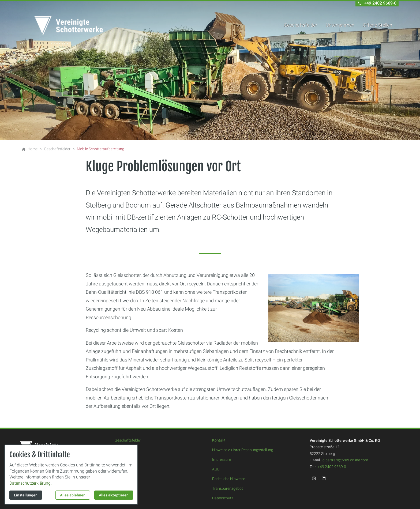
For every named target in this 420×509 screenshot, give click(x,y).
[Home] (33, 149)
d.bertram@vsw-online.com (345, 460)
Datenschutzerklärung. (31, 483)
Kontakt (219, 440)
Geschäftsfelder (301, 25)
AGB (216, 469)
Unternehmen (340, 25)
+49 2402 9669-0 (332, 467)
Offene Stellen (378, 25)
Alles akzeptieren (114, 495)
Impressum (222, 459)
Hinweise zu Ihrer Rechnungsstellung (243, 450)
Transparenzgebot (228, 488)
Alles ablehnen (73, 495)
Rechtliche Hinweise (229, 479)
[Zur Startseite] (69, 26)
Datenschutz (223, 498)
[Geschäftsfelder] (57, 149)
